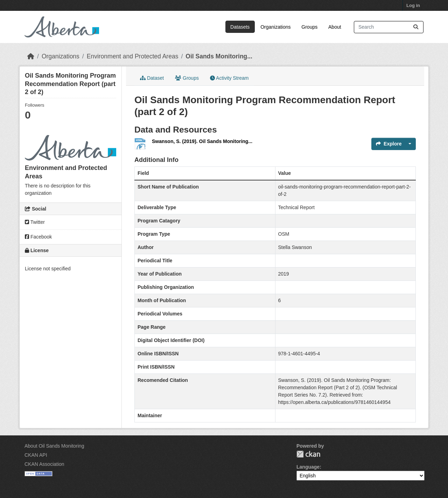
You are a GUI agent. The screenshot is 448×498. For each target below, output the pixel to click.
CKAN (308, 454)
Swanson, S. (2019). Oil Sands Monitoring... (202, 141)
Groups (309, 27)
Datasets (240, 27)
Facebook (38, 237)
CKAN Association (44, 464)
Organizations (275, 27)
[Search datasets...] (389, 27)
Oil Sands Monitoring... (219, 56)
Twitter (35, 222)
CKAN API (36, 455)
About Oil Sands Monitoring (54, 446)
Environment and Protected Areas (133, 56)
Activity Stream (229, 78)
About (335, 27)
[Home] (31, 56)
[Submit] (416, 27)
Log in (413, 5)
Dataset (152, 78)
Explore (389, 144)
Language (308, 467)
